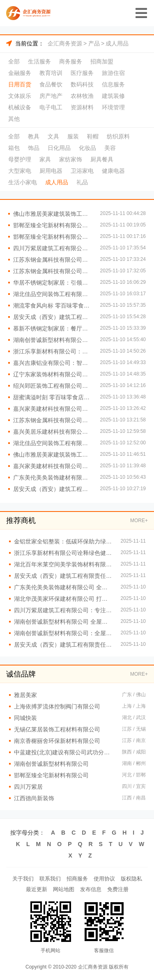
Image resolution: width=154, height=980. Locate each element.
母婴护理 (20, 159)
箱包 (14, 148)
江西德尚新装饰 (34, 798)
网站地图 (64, 889)
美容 (110, 148)
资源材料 (82, 107)
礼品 (82, 182)
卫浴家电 (82, 171)
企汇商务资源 (65, 43)
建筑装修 (113, 96)
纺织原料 (118, 136)
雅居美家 (25, 695)
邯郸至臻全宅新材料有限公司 (51, 775)
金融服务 (20, 73)
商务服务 (71, 61)
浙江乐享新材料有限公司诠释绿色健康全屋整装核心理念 (63, 553)
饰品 (34, 148)
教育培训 (51, 73)
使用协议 (104, 879)
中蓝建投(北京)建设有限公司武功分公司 (64, 752)
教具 (34, 136)
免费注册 (118, 889)
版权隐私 (131, 879)
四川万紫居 (28, 787)
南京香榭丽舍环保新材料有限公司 (57, 741)
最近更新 (37, 889)
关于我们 (23, 879)
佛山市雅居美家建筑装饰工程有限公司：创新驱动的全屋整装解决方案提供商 (53, 455)
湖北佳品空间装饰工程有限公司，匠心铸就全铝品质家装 (53, 294)
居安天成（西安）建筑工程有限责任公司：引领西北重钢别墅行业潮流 (63, 645)
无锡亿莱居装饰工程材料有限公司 (57, 729)
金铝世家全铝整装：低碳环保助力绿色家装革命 (63, 541)
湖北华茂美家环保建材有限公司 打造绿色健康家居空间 (63, 599)
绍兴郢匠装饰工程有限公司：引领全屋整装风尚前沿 (53, 386)
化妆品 (87, 148)
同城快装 (25, 718)
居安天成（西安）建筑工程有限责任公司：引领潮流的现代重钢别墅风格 (63, 576)
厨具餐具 (102, 159)
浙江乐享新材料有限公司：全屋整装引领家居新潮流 (53, 351)
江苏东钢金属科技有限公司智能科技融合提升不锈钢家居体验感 (53, 260)
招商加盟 (102, 61)
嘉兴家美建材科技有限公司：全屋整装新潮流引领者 (53, 409)
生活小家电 (23, 182)
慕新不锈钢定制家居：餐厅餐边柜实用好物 (53, 328)
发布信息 (91, 889)
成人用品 (117, 43)
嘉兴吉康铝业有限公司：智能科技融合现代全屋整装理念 (53, 363)
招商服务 (77, 879)
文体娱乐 (20, 96)
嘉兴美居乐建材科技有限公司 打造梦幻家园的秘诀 (53, 432)
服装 (73, 136)
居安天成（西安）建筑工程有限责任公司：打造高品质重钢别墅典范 (53, 317)
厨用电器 (51, 171)
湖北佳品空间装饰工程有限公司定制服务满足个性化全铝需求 (53, 443)
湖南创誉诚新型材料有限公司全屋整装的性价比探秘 (53, 340)
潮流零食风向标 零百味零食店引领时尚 (53, 306)
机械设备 (20, 107)
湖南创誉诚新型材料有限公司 (51, 764)
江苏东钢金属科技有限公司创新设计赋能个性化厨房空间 (53, 271)
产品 (94, 43)
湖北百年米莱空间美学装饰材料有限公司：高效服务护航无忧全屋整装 (63, 564)
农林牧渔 (82, 96)
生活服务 (39, 61)
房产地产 (51, 96)
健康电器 (113, 171)
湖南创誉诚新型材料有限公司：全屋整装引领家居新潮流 (63, 633)
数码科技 (82, 84)
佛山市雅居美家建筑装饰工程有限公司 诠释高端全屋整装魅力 (53, 214)
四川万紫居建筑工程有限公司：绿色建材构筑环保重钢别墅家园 (53, 248)
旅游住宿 (113, 73)
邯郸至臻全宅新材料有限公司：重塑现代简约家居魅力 (53, 225)
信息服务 (113, 84)
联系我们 (50, 879)
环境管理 (113, 107)
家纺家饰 (71, 159)
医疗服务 (82, 73)
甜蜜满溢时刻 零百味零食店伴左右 (53, 397)
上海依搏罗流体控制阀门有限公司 (57, 706)
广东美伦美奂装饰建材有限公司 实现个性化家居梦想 (53, 478)
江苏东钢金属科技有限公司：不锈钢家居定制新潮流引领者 (53, 420)
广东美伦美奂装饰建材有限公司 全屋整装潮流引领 (63, 587)
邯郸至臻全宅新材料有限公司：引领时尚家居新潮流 (53, 237)
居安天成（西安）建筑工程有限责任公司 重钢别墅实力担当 (53, 489)
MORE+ (139, 521)
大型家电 (20, 171)
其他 (14, 119)
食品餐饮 (51, 84)
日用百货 (20, 84)
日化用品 (59, 148)
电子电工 (51, 107)
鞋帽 (93, 136)
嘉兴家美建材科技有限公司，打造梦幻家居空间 (53, 466)
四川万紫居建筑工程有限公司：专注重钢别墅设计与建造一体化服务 (63, 610)
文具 (53, 136)
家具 (45, 159)
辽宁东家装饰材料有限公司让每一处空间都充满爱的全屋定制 (53, 374)
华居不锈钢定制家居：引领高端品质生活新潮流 (53, 283)
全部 (14, 61)
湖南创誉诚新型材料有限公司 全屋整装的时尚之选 (63, 622)
